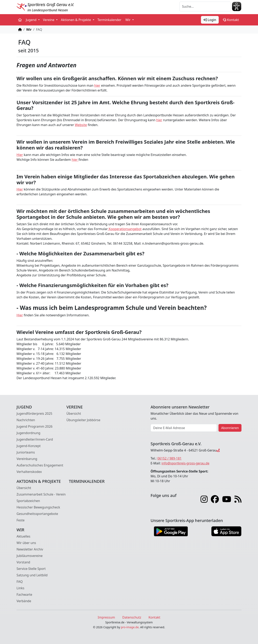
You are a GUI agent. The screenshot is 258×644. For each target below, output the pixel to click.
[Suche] (205, 6)
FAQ (20, 582)
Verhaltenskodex (29, 472)
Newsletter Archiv (30, 549)
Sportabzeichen (28, 501)
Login (210, 20)
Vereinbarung (27, 459)
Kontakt (231, 20)
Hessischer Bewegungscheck (38, 507)
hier (97, 85)
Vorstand (23, 562)
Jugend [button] (32, 20)
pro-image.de (130, 627)
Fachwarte (24, 595)
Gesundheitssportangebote (37, 514)
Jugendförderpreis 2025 (34, 414)
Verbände (24, 601)
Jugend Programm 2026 (34, 426)
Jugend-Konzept (29, 446)
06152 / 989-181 (170, 458)
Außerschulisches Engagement (40, 465)
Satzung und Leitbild (32, 575)
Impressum (106, 617)
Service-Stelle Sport (31, 569)
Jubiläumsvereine (30, 556)
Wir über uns (26, 543)
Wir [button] (128, 20)
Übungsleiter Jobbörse (83, 420)
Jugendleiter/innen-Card (35, 439)
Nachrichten (26, 420)
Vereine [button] (49, 20)
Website (81, 125)
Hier (20, 155)
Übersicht (74, 414)
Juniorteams (26, 452)
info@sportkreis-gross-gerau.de (185, 463)
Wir (29, 29)
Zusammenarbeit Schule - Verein (41, 494)
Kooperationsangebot (125, 229)
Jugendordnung (28, 433)
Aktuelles (23, 536)
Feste (21, 520)
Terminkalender (109, 20)
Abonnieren (230, 428)
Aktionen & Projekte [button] (76, 20)
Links (20, 588)
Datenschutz (132, 617)
